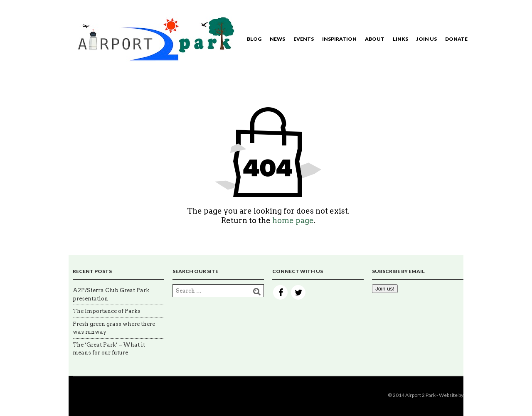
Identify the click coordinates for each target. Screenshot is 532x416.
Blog (254, 39)
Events (304, 39)
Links (400, 39)
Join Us (427, 39)
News (277, 39)
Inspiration (339, 39)
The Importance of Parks (107, 311)
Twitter (298, 292)
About (375, 39)
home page (293, 220)
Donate (456, 39)
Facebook (280, 292)
